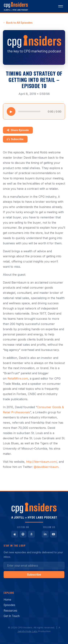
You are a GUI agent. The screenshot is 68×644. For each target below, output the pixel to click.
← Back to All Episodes (18, 23)
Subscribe (15, 139)
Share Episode (18, 130)
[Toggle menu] (61, 6)
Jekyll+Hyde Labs (27, 631)
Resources (10, 611)
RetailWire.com (18, 378)
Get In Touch (12, 616)
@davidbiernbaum (46, 467)
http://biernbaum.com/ (42, 462)
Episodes (9, 605)
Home (7, 600)
